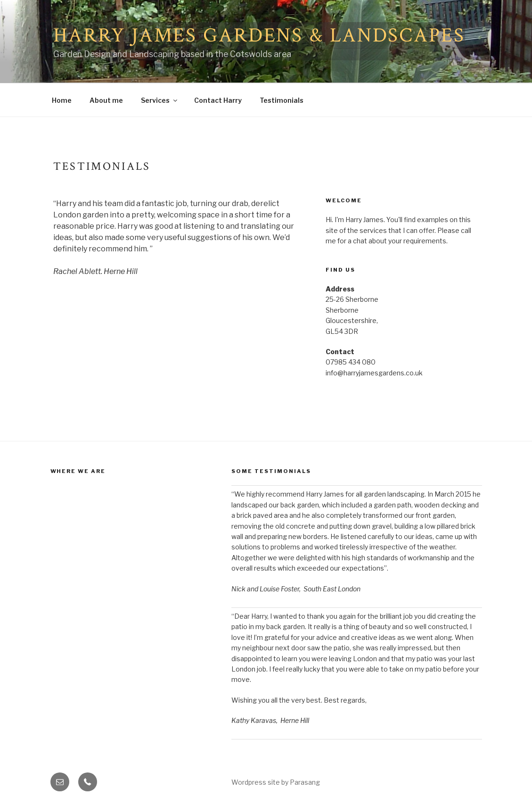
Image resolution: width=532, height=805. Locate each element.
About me (106, 100)
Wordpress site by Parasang (276, 782)
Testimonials (282, 100)
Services (160, 100)
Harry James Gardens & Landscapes (259, 35)
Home (62, 100)
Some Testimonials (271, 471)
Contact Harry (218, 100)
